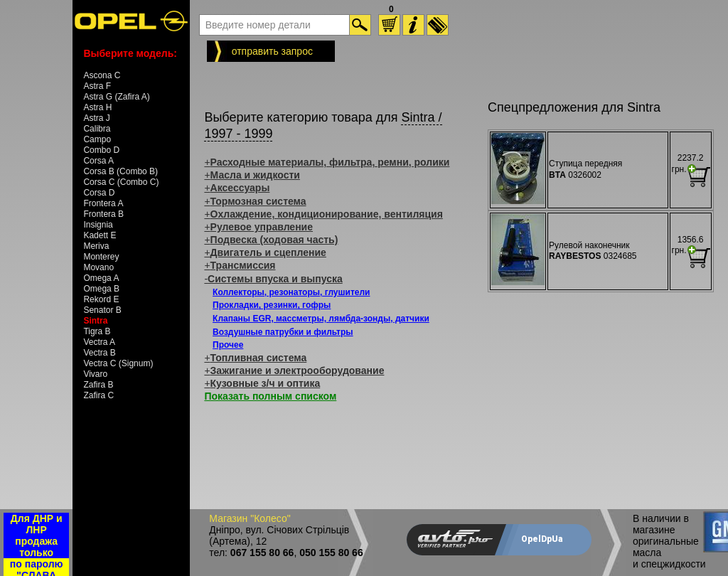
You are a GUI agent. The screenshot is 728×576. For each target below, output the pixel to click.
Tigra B (97, 331)
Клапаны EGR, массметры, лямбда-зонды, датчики (321, 319)
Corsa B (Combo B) (121, 171)
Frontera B (103, 214)
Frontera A (103, 203)
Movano (98, 267)
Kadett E (100, 235)
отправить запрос (272, 51)
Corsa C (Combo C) (121, 182)
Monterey (101, 257)
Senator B (102, 310)
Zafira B (98, 385)
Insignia (98, 225)
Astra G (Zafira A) (116, 97)
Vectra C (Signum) (118, 363)
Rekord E (101, 299)
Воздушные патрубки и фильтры (283, 332)
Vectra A (99, 342)
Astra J (96, 118)
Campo (97, 139)
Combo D (101, 150)
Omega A (101, 278)
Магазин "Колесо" (250, 518)
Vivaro (95, 374)
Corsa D (99, 193)
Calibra (97, 129)
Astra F (97, 86)
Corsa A (98, 161)
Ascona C (102, 75)
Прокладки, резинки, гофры (272, 305)
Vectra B (99, 353)
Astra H (97, 107)
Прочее (228, 345)
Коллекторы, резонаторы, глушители (291, 292)
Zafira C (98, 395)
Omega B (101, 289)
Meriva (96, 246)
